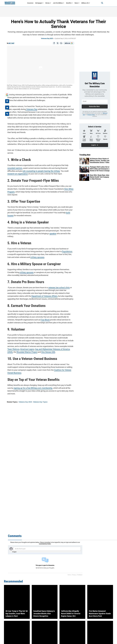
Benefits (69, 3)
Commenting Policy (45, 544)
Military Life (86, 3)
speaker (52, 233)
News (77, 3)
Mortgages (39, 3)
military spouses (26, 272)
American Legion (21, 349)
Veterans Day (31, 109)
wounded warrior (14, 168)
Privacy (74, 575)
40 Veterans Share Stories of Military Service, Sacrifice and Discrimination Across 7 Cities (100, 161)
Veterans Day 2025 (47, 38)
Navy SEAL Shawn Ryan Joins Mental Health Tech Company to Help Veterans (100, 177)
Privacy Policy (91, 115)
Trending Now (85, 155)
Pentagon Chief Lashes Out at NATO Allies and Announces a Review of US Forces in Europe (100, 169)
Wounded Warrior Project (17, 352)
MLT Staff (11, 43)
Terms (69, 575)
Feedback (80, 575)
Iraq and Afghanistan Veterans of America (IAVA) (47, 349)
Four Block (44, 319)
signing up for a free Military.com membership (31, 387)
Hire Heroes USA (37, 352)
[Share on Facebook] (54, 43)
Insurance (30, 3)
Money (48, 3)
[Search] (101, 3)
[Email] (61, 43)
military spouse (32, 257)
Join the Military (59, 3)
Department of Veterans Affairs (43, 296)
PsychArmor (66, 251)
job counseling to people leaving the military (40, 170)
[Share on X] (58, 43)
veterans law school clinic (58, 287)
